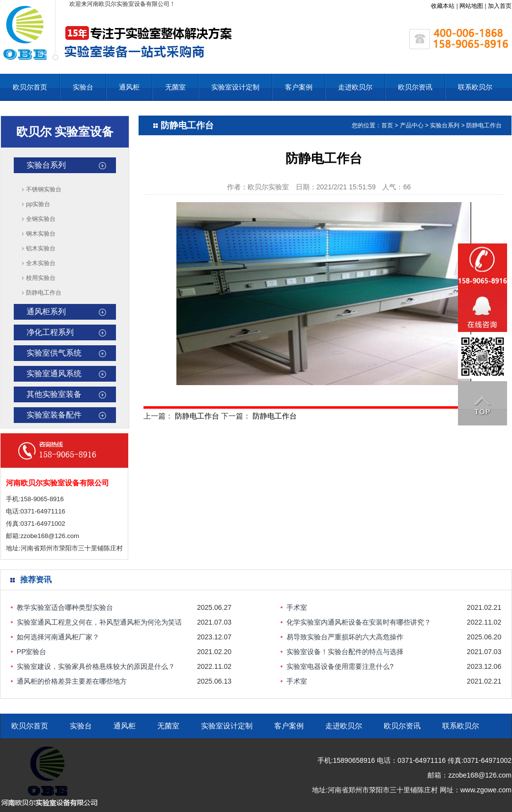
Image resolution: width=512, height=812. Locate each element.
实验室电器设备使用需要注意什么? (340, 666)
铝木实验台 (41, 248)
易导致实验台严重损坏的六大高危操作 (345, 637)
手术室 (297, 607)
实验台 (83, 87)
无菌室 (175, 87)
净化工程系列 (50, 332)
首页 (387, 125)
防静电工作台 (44, 293)
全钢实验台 (41, 219)
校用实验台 (41, 278)
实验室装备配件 (54, 415)
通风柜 (129, 87)
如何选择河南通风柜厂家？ (58, 637)
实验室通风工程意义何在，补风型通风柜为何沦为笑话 (99, 622)
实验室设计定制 (235, 87)
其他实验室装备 (54, 394)
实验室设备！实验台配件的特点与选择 (345, 652)
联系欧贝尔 (475, 87)
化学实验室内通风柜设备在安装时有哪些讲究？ (359, 622)
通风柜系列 (46, 312)
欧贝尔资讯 (415, 87)
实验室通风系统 (54, 374)
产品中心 (412, 125)
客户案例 (299, 87)
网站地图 (471, 6)
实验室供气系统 (54, 353)
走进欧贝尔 (355, 87)
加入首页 (500, 6)
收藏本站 (443, 6)
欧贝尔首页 (30, 87)
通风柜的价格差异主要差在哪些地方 (72, 681)
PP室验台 (32, 652)
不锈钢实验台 (44, 189)
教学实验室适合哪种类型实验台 (65, 607)
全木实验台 (41, 263)
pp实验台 (38, 204)
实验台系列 (46, 165)
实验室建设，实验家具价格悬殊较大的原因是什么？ (96, 666)
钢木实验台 (41, 234)
